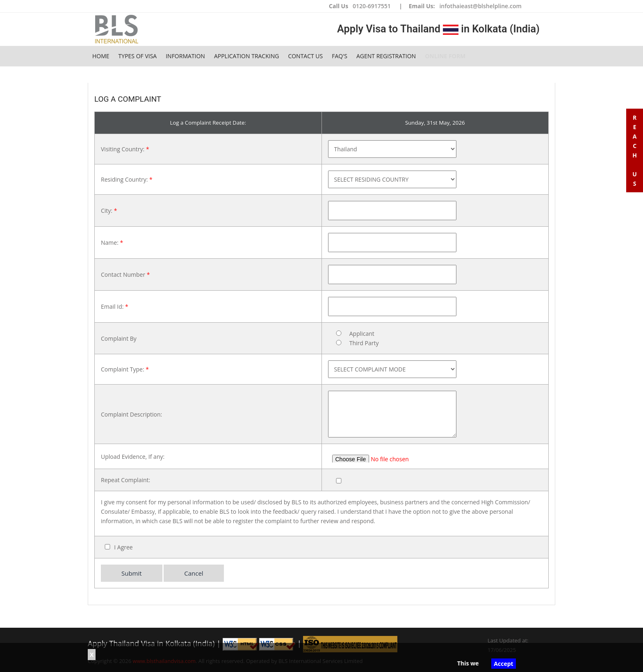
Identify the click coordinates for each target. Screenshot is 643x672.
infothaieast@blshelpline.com (480, 6)
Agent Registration (386, 56)
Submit (132, 573)
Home (101, 56)
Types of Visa (138, 56)
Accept (503, 664)
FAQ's (340, 56)
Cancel (194, 573)
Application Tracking (247, 56)
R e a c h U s (635, 150)
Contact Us (305, 56)
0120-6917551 (372, 6)
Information (185, 56)
